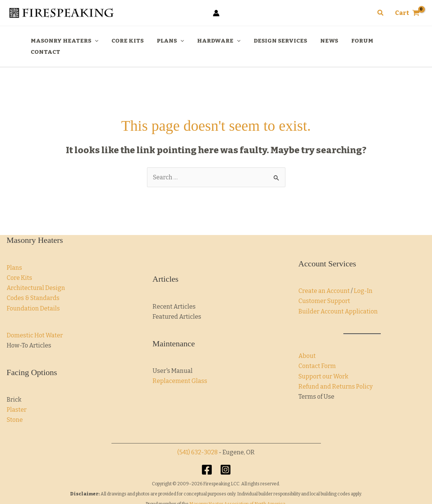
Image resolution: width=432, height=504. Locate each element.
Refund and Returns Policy (336, 375)
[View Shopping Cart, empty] (407, 13)
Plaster (17, 398)
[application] (102, 41)
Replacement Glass (180, 370)
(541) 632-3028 (197, 441)
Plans (14, 256)
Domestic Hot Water (35, 324)
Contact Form (317, 355)
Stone (15, 409)
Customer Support (324, 290)
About (307, 345)
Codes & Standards (33, 287)
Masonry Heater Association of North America (237, 493)
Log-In (363, 280)
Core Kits (19, 267)
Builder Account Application (338, 300)
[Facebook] (207, 458)
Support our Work (323, 365)
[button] (381, 13)
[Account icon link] (216, 13)
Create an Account (324, 280)
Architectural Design (36, 277)
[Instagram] (226, 458)
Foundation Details (33, 297)
